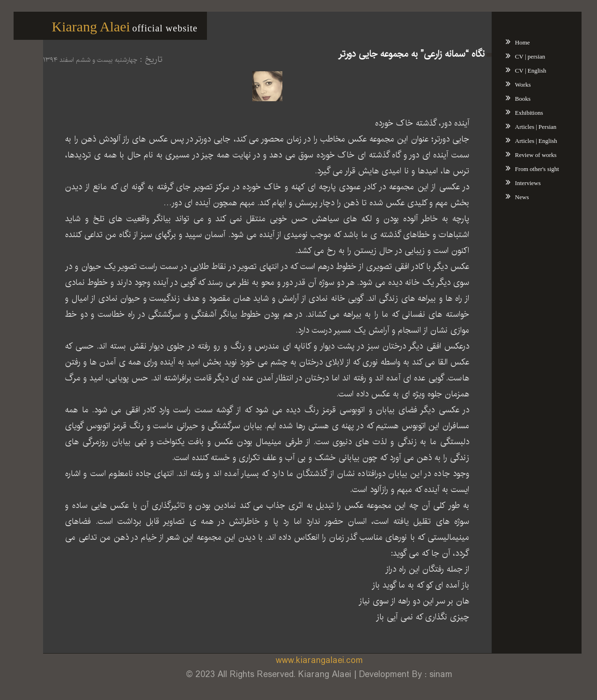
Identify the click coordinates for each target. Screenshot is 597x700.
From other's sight (523, 169)
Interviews (514, 183)
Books (509, 99)
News (509, 197)
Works (509, 85)
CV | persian (516, 56)
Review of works (522, 155)
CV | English (517, 71)
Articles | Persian (522, 127)
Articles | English (523, 141)
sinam (427, 675)
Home (509, 42)
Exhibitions (516, 113)
